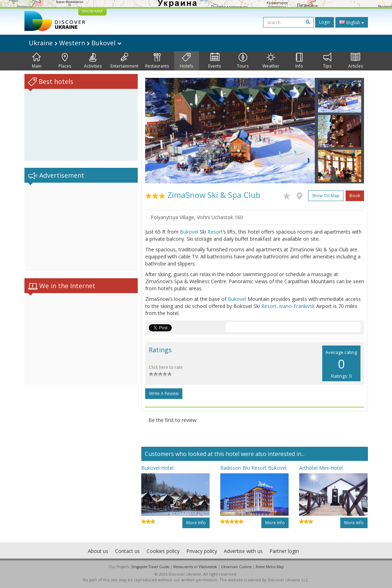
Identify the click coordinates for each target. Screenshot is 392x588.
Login (325, 22)
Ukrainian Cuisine (236, 567)
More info (196, 523)
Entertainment (124, 61)
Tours (243, 61)
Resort (215, 232)
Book (355, 196)
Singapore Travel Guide (150, 567)
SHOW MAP (92, 11)
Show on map (326, 196)
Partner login (284, 551)
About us (98, 551)
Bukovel (189, 232)
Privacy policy (202, 551)
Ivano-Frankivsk (297, 306)
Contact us (127, 551)
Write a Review (164, 393)
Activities (93, 61)
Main (37, 61)
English (352, 22)
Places (65, 61)
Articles (356, 61)
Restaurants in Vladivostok (195, 567)
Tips (327, 61)
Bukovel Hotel (157, 468)
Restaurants (157, 61)
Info (299, 61)
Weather (271, 61)
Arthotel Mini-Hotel (321, 468)
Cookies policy (163, 551)
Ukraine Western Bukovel (75, 43)
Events (215, 61)
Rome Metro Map (270, 567)
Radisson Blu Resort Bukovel (253, 468)
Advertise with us (243, 551)
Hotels (186, 61)
